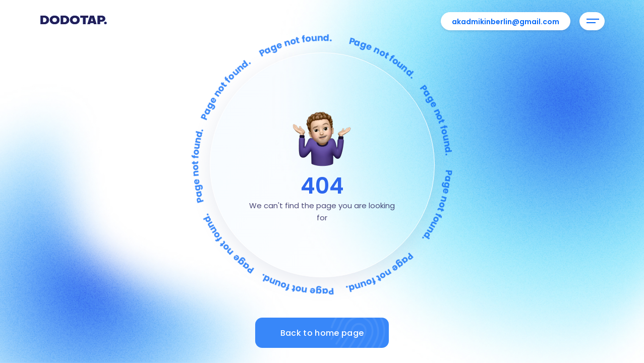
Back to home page (335, 333)
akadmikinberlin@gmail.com (506, 22)
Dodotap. (73, 21)
